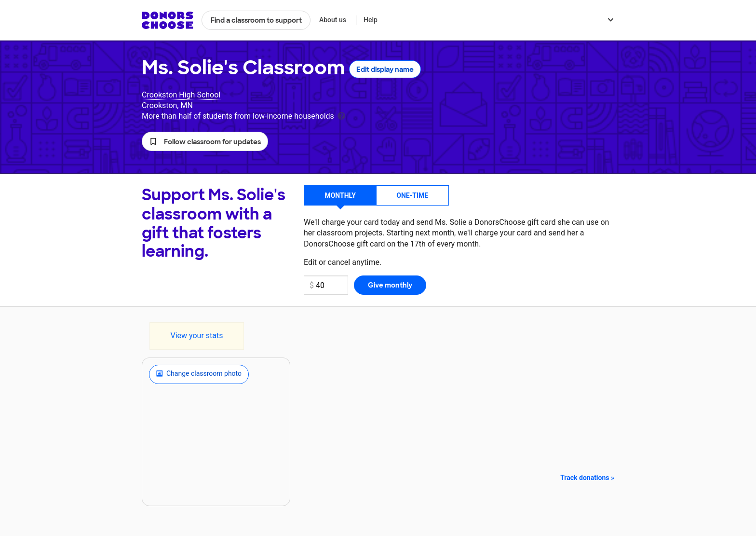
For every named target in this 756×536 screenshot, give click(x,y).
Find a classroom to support (256, 20)
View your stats (196, 336)
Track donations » (587, 478)
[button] (205, 141)
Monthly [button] (340, 195)
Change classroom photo (199, 374)
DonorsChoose (168, 20)
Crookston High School (181, 95)
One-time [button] (412, 195)
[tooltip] (341, 115)
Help (371, 20)
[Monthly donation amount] (326, 285)
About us (333, 20)
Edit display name (385, 69)
